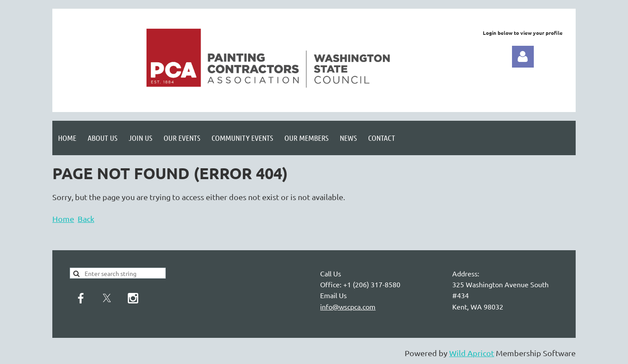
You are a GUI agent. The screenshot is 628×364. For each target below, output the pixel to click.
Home (63, 219)
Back (86, 219)
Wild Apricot (472, 353)
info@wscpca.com (348, 306)
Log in (523, 57)
